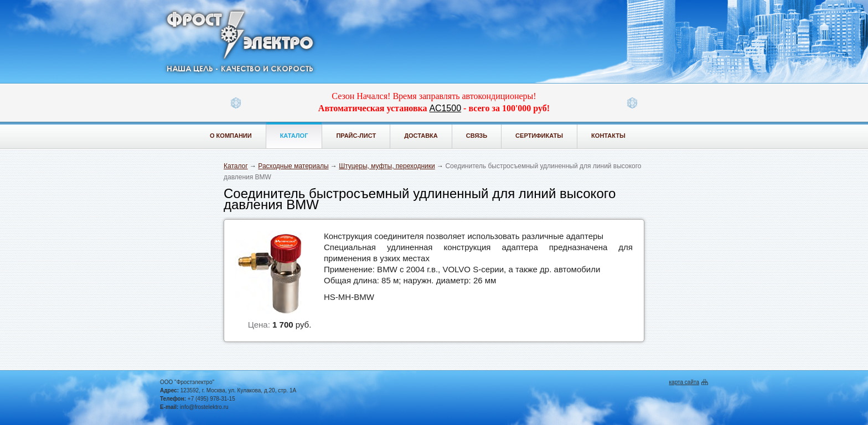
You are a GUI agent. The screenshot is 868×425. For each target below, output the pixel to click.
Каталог (294, 136)
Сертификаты (539, 136)
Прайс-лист (356, 136)
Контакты (608, 136)
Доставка (421, 136)
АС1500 (445, 108)
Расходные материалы (293, 166)
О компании (231, 136)
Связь (477, 136)
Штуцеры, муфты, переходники (387, 166)
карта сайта (684, 382)
